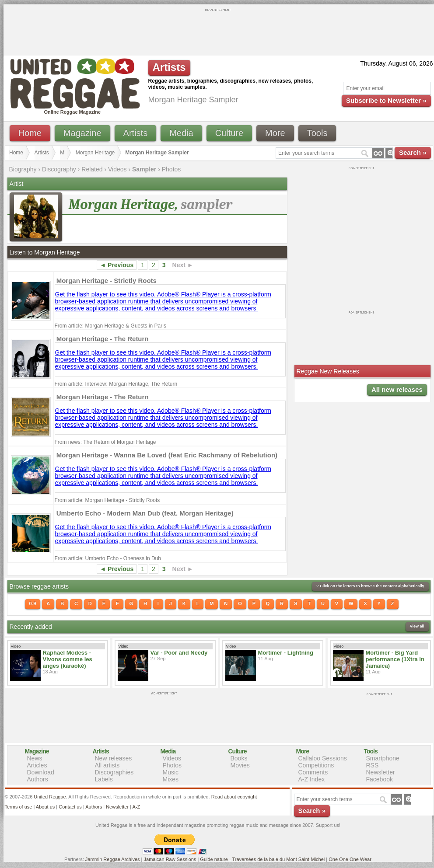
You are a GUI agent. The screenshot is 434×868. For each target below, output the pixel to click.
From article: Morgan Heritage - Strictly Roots (107, 500)
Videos (117, 169)
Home (30, 133)
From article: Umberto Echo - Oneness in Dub (108, 558)
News (35, 758)
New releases (114, 758)
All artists (107, 765)
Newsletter (381, 772)
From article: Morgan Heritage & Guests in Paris (110, 326)
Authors (38, 779)
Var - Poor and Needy (179, 653)
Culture (229, 133)
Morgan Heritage (95, 153)
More (275, 133)
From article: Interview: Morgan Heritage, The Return (116, 384)
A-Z (136, 807)
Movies (240, 765)
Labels (104, 779)
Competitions (316, 765)
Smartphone (383, 758)
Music (171, 772)
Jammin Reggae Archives (113, 859)
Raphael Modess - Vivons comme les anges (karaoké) (68, 659)
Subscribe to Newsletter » (386, 100)
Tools (317, 133)
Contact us (70, 807)
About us (45, 807)
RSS (373, 765)
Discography (59, 169)
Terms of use (19, 807)
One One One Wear (350, 859)
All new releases (397, 389)
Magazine (82, 133)
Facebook (380, 779)
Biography (23, 169)
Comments (313, 772)
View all (417, 626)
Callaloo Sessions (323, 758)
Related (92, 169)
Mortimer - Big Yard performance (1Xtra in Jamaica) (395, 659)
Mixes (171, 779)
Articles (37, 765)
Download (41, 772)
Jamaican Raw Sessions (170, 859)
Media (181, 133)
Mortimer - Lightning (286, 653)
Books (239, 758)
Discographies (114, 772)
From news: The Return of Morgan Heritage (105, 442)
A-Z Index (312, 779)
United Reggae (50, 797)
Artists (136, 133)
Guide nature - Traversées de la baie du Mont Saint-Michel (262, 859)
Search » (413, 152)
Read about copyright (234, 797)
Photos (171, 169)
